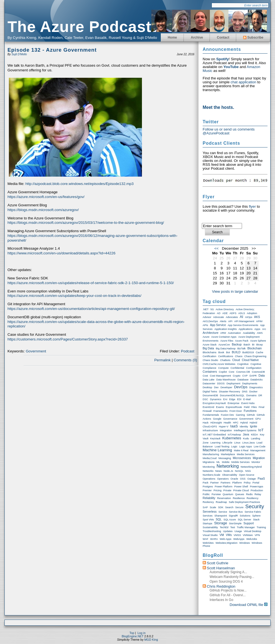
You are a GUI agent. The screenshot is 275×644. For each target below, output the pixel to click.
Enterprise (234, 403)
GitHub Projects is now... (228, 590)
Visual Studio (210, 535)
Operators (223, 479)
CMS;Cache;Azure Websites (219, 364)
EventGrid (208, 407)
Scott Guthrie (218, 563)
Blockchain (255, 348)
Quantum (228, 494)
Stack (256, 520)
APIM (259, 321)
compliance (209, 368)
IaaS (234, 426)
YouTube (231, 67)
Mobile (226, 462)
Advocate (219, 317)
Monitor (256, 462)
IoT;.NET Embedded (214, 435)
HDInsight (216, 423)
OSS (243, 479)
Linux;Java (249, 443)
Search (229, 507)
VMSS (237, 535)
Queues (240, 494)
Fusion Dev (227, 415)
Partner (214, 483)
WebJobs (252, 539)
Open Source (247, 475)
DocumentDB (210, 395)
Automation (234, 333)
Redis (249, 494)
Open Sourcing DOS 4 (226, 582)
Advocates (232, 317)
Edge (232, 399)
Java (246, 434)
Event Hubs (248, 403)
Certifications (226, 356)
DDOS (221, 384)
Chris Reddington (221, 586)
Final (261, 407)
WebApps (239, 539)
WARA (214, 539)
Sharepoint (221, 516)
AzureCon (224, 345)
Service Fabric (253, 512)
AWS (260, 333)
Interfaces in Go (221, 600)
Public (206, 494)
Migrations (209, 462)
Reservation (224, 498)
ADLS (241, 313)
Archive (197, 37)
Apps (257, 329)
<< (217, 248)
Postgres (208, 487)
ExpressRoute (234, 407)
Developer (226, 387)
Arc (264, 329)
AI (242, 317)
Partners (226, 483)
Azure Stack (210, 345)
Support (249, 523)
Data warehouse (226, 380)
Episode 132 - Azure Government (52, 50)
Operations (209, 479)
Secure (240, 507)
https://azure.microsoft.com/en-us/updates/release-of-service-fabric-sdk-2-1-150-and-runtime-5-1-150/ (91, 283)
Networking (228, 466)
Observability (230, 475)
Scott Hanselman (221, 568)
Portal (256, 483)
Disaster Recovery (230, 392)
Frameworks (221, 411)
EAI (225, 399)
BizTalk (241, 349)
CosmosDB (258, 372)
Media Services (246, 454)
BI (253, 345)
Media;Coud (210, 458)
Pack (206, 483)
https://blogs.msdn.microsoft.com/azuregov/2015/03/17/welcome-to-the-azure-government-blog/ (86, 223)
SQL (219, 519)
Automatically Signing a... (228, 572)
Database (243, 380)
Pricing (217, 490)
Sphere (256, 516)
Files (254, 407)
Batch (247, 345)
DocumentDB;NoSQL (232, 395)
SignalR (233, 516)
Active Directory (225, 309)
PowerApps (256, 487)
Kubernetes (232, 438)
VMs (229, 535)
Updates (228, 531)
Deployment (233, 384)
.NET (206, 309)
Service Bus (236, 512)
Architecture (211, 333)
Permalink (162, 360)
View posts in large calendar (235, 291)
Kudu (246, 438)
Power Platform (224, 487)
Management (258, 450)
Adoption (252, 313)
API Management (244, 321)
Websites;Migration (226, 543)
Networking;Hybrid (251, 467)
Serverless (210, 512)
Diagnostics (256, 387)
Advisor (207, 317)
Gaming (240, 415)
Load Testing (222, 447)
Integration (226, 430)
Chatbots (225, 360)
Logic (234, 447)
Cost (205, 376)
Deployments (249, 384)
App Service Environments (243, 325)
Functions (250, 411)
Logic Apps (246, 447)
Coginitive (243, 364)
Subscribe (253, 37)
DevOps (241, 387)
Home (172, 37)
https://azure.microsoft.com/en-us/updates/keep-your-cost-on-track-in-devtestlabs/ (74, 296)
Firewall (207, 411)
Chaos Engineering (255, 356)
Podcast (188, 351)
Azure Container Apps (224, 337)
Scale (213, 507)
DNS (245, 392)
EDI (239, 399)
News (219, 471)
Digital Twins (210, 392)
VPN (257, 535)
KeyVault (215, 438)
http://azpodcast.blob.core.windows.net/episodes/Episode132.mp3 (79, 184)
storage (221, 523)
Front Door (236, 411)
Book (221, 352)
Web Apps (225, 539)
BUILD (236, 352)
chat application (244, 82)
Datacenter (209, 384)
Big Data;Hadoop (226, 349)
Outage (252, 479)
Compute (223, 368)
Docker (253, 392)
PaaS (261, 478)
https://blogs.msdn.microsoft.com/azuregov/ (43, 210)
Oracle (234, 479)
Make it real (241, 450)
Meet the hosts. (218, 107)
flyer (252, 206)
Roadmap (221, 502)
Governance (230, 419)
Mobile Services (241, 462)
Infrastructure (210, 430)
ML (218, 462)
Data (262, 375)
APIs (205, 325)
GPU (258, 419)
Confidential (237, 368)
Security (255, 506)
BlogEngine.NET (133, 636)
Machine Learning (217, 450)
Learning (215, 443)
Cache (259, 352)
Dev (216, 387)
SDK (221, 507)
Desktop (207, 387)
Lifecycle (227, 443)
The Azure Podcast (79, 27)
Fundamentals (211, 415)
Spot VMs (208, 520)
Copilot (223, 372)
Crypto (237, 376)
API (230, 321)
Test (233, 527)
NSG (248, 471)
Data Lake (209, 380)
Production (257, 490)
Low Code (259, 447)
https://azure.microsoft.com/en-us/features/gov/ (46, 197)
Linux (237, 443)
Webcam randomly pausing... (232, 577)
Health (227, 423)
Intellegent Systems (245, 430)
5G (212, 309)
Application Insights (225, 329)
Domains (252, 395)
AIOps (249, 317)
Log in (142, 633)
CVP (245, 376)
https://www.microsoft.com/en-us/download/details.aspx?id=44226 (61, 253)
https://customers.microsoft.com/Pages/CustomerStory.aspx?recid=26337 (68, 339)
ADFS (233, 313)
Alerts (223, 321)
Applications (246, 329)
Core (231, 372)
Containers (210, 372)
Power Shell (241, 487)
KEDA (254, 435)
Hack (206, 423)
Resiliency (253, 498)
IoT (261, 430)
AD (219, 313)
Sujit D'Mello (19, 54)
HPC (236, 423)
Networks (208, 471)
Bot (228, 352)
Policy (247, 483)
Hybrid (244, 423)
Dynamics (216, 399)
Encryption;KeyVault (214, 403)
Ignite (253, 426)
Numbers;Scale (212, 475)
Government (36, 351)
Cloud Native (250, 360)
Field (247, 407)
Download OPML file (249, 605)
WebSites (208, 543)
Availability (249, 333)
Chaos (239, 356)
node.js (228, 471)
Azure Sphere (258, 341)
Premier (207, 490)
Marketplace (228, 454)
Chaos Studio (210, 360)
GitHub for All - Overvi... (228, 595)
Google (217, 419)
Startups (207, 523)
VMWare (248, 535)
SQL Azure (230, 520)
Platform (237, 483)
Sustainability (210, 527)
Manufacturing (211, 454)
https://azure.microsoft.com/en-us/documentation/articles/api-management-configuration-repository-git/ (91, 309)
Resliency (208, 502)
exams (220, 407)
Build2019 (248, 352)
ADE (225, 313)
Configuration (254, 368)
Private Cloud (241, 490)
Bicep (260, 345)
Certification (209, 356)
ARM (223, 333)
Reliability (209, 498)
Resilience (239, 498)
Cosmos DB (243, 372)
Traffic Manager (246, 527)
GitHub (251, 415)
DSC (205, 399)
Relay (258, 494)
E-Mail (247, 399)
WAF (205, 539)
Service (223, 512)
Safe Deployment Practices (244, 502)
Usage (238, 531)
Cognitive (256, 364)
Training (261, 527)
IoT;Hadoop (235, 435)
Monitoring (209, 467)
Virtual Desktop (252, 531)
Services (208, 516)
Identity (244, 427)
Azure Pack (242, 341)
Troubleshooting (212, 531)
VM (222, 535)
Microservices (242, 458)
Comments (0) (185, 360)
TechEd (224, 527)
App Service (218, 325)
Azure (206, 337)
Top (132, 633)
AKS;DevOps (210, 321)
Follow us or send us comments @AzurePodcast (229, 131)
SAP (205, 507)
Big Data (208, 348)
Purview (216, 494)
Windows (245, 543)
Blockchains (210, 352)
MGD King (151, 640)
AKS (257, 317)
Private (227, 490)
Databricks (256, 380)
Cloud (236, 360)
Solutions (245, 516)
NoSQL (239, 471)
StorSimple (235, 523)
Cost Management (220, 376)
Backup (237, 344)
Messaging (225, 458)
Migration (259, 458)
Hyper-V (224, 427)
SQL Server (245, 520)
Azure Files (227, 341)
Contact (223, 37)
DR (260, 395)
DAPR (253, 376)
